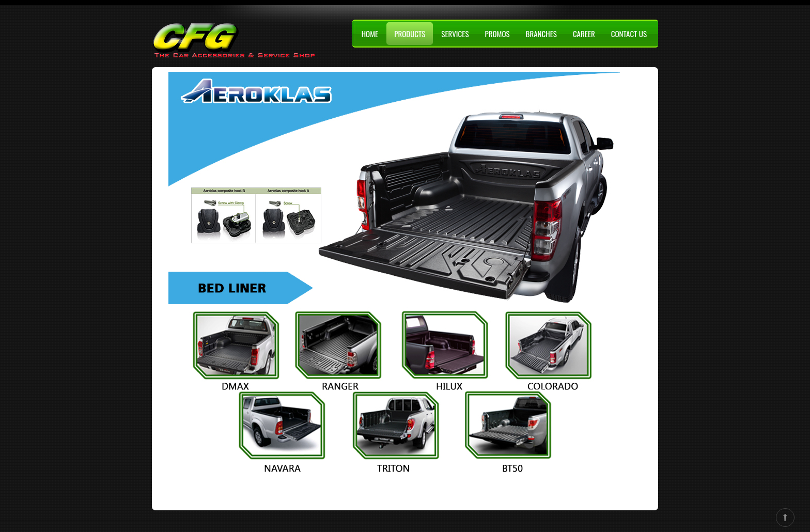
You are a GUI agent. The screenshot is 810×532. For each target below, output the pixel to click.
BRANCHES (541, 34)
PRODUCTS (410, 34)
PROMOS (497, 34)
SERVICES (455, 34)
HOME (370, 34)
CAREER (584, 34)
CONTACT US (629, 34)
